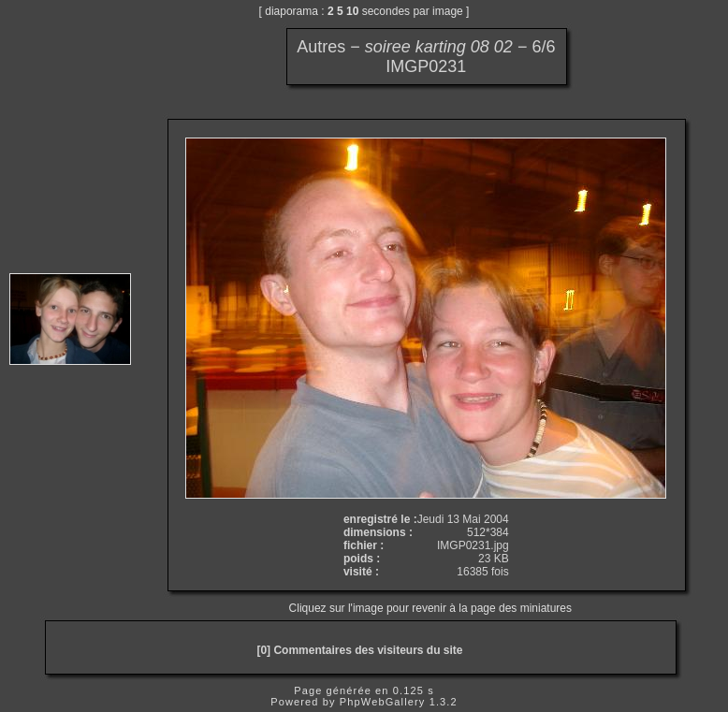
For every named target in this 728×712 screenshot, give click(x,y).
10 (352, 11)
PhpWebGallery (383, 702)
